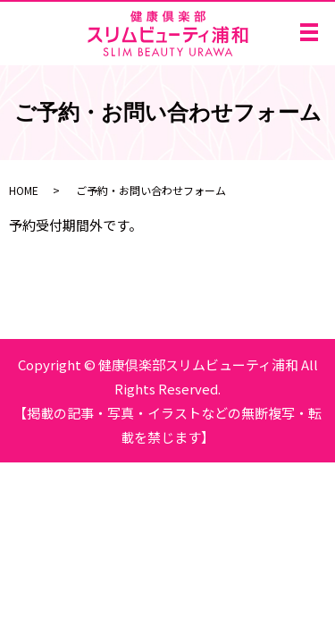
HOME (24, 190)
